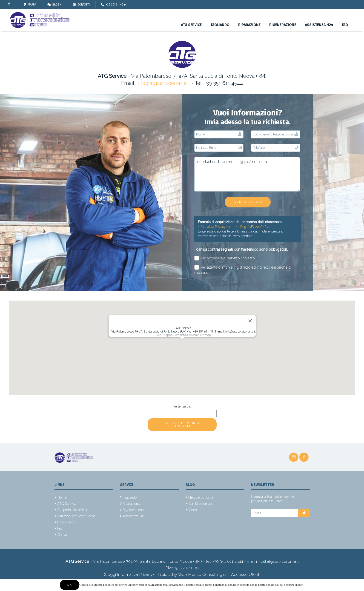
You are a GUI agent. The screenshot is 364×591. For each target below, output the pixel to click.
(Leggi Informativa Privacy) (129, 574)
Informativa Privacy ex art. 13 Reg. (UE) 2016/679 (234, 227)
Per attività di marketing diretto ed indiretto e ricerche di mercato (243, 270)
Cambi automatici (201, 503)
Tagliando (220, 25)
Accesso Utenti (246, 574)
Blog (53, 4)
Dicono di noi (67, 522)
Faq (345, 25)
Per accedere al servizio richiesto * (226, 258)
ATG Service (191, 25)
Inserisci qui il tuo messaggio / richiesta (247, 174)
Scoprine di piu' (294, 585)
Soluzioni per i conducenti (76, 516)
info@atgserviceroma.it (163, 83)
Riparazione (249, 25)
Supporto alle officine (73, 510)
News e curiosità (201, 497)
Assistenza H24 (319, 25)
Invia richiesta (248, 202)
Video (193, 510)
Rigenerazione (283, 25)
